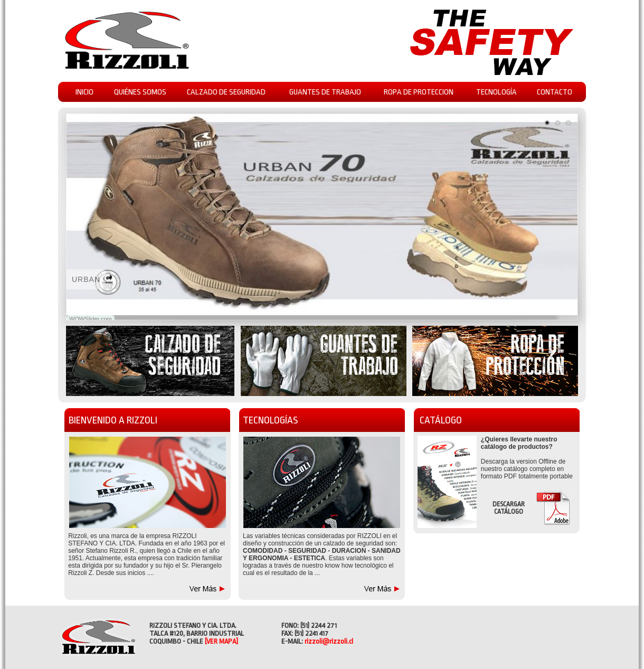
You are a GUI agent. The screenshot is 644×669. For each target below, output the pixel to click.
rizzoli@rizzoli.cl (329, 641)
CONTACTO (555, 92)
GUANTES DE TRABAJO (325, 92)
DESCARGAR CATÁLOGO (509, 508)
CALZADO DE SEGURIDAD (226, 92)
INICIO (84, 92)
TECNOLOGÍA (496, 92)
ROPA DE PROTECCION (419, 92)
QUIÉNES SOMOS (140, 92)
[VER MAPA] (221, 641)
